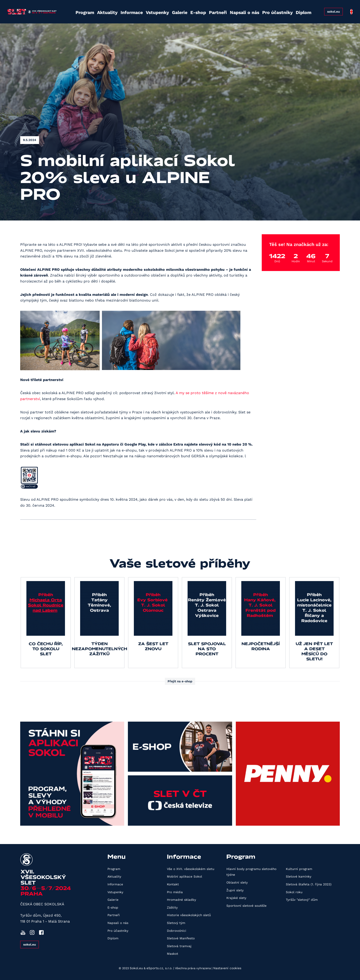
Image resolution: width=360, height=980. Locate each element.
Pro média (175, 892)
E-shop (185, 10)
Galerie (167, 10)
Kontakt (173, 884)
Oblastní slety (237, 882)
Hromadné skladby (181, 900)
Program (76, 10)
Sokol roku (294, 892)
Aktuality (98, 10)
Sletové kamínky (299, 876)
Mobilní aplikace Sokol (184, 876)
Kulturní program (299, 869)
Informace (121, 10)
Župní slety (235, 890)
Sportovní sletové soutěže (246, 906)
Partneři (205, 10)
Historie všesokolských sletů (189, 915)
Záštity (172, 907)
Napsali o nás (230, 10)
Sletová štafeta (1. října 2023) (309, 884)
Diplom (285, 10)
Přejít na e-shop (180, 681)
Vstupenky (145, 10)
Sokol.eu (136, 968)
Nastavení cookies (227, 968)
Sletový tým (176, 923)
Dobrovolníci (177, 931)
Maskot (173, 954)
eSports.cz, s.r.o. (159, 968)
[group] (46, 623)
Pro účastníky (261, 10)
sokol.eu (332, 10)
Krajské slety (236, 898)
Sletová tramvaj (179, 946)
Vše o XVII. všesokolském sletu (191, 869)
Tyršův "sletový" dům (302, 900)
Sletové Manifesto (181, 938)
